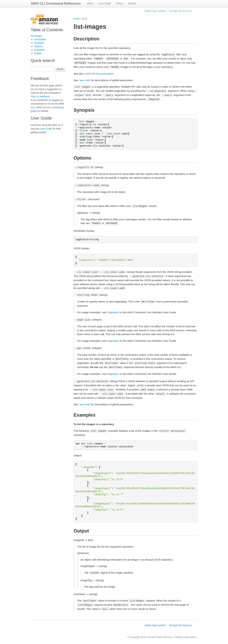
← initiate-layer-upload (153, 11)
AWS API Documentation (99, 74)
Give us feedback (40, 96)
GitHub (132, 3)
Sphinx (193, 637)
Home (90, 3)
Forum (120, 3)
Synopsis (39, 43)
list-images (37, 36)
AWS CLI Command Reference (56, 3)
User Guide (105, 3)
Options (38, 46)
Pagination (113, 312)
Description (40, 39)
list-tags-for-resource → (182, 11)
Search (60, 69)
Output (38, 53)
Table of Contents (47, 30)
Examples (39, 50)
